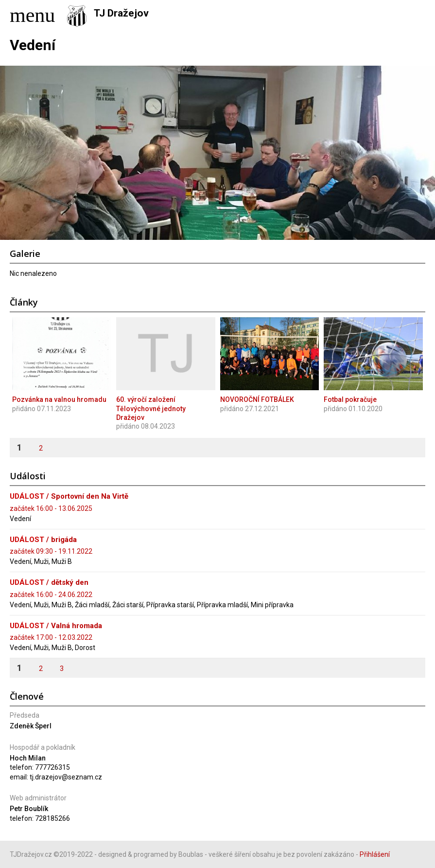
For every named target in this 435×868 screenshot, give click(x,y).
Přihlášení (375, 854)
